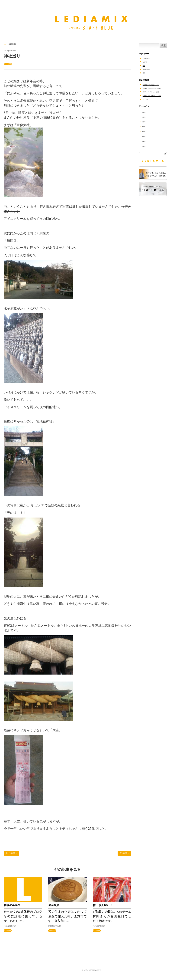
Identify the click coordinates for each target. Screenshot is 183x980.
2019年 (146, 136)
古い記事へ (121, 855)
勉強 (145, 66)
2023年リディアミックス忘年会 (157, 92)
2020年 (146, 131)
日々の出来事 (10, 64)
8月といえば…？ (151, 99)
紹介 (145, 73)
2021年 (146, 126)
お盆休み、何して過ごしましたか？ (159, 95)
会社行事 (147, 62)
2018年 (146, 141)
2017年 (146, 146)
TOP (5, 44)
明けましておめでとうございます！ (159, 88)
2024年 (146, 112)
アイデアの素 (149, 58)
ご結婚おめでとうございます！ (157, 85)
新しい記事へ (15, 855)
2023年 (146, 117)
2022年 (146, 122)
